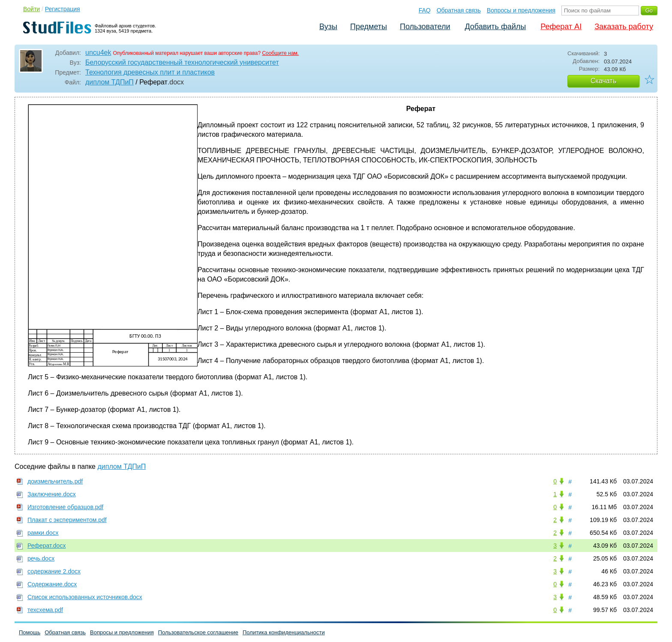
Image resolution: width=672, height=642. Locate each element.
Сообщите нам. (280, 53)
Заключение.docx (52, 494)
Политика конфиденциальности (284, 632)
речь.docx (41, 558)
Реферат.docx (46, 546)
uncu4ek (98, 52)
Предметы (369, 27)
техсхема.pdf (45, 610)
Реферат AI (561, 27)
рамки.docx (43, 533)
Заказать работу (624, 27)
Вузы (328, 27)
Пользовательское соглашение (198, 632)
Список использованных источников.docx (85, 597)
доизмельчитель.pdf (55, 481)
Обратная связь (459, 10)
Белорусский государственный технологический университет (182, 62)
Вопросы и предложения (521, 10)
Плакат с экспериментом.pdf (67, 520)
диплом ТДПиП (109, 82)
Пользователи (425, 27)
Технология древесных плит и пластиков (150, 72)
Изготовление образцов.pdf (65, 507)
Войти (31, 9)
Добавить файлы (495, 27)
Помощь (30, 632)
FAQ (425, 10)
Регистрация (63, 9)
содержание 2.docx (54, 571)
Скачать (603, 81)
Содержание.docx (52, 584)
